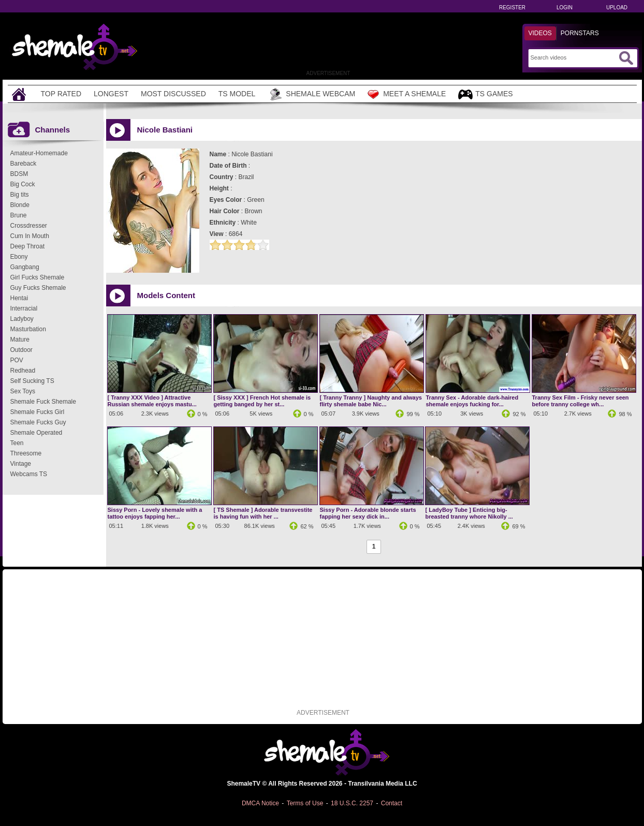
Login (565, 8)
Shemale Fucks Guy (38, 422)
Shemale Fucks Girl (38, 412)
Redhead (23, 371)
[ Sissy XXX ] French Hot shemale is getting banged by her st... (262, 401)
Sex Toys (23, 391)
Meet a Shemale (407, 94)
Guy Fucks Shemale (38, 288)
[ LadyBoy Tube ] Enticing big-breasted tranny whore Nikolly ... (469, 513)
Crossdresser (29, 226)
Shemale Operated (36, 433)
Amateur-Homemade (39, 153)
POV (17, 360)
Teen (17, 443)
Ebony (19, 257)
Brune (19, 215)
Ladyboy (22, 319)
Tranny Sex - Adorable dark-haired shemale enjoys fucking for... (472, 401)
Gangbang (25, 267)
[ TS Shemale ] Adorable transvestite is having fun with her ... (263, 513)
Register (512, 8)
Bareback (24, 164)
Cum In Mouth (30, 236)
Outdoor (21, 350)
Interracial (24, 308)
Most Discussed (173, 94)
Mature (20, 340)
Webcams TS (29, 474)
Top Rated (61, 94)
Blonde (20, 205)
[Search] (573, 57)
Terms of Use (305, 803)
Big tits (20, 195)
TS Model (237, 94)
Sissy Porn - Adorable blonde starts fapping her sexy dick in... (368, 513)
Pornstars (580, 33)
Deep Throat (28, 246)
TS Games (485, 94)
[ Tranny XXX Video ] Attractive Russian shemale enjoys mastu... (152, 401)
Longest (111, 94)
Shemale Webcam (311, 94)
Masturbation (28, 329)
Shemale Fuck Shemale (43, 402)
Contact (392, 803)
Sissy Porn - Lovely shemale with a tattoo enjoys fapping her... (155, 513)
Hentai (19, 298)
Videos (540, 33)
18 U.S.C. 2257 (352, 803)
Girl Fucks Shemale (38, 277)
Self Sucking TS (32, 381)
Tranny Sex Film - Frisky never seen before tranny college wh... (581, 401)
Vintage (21, 464)
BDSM (19, 174)
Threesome (26, 453)
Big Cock (23, 184)
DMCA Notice (260, 803)
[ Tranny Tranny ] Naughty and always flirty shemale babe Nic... (371, 401)
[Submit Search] (626, 58)
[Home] (20, 94)
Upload (617, 8)
